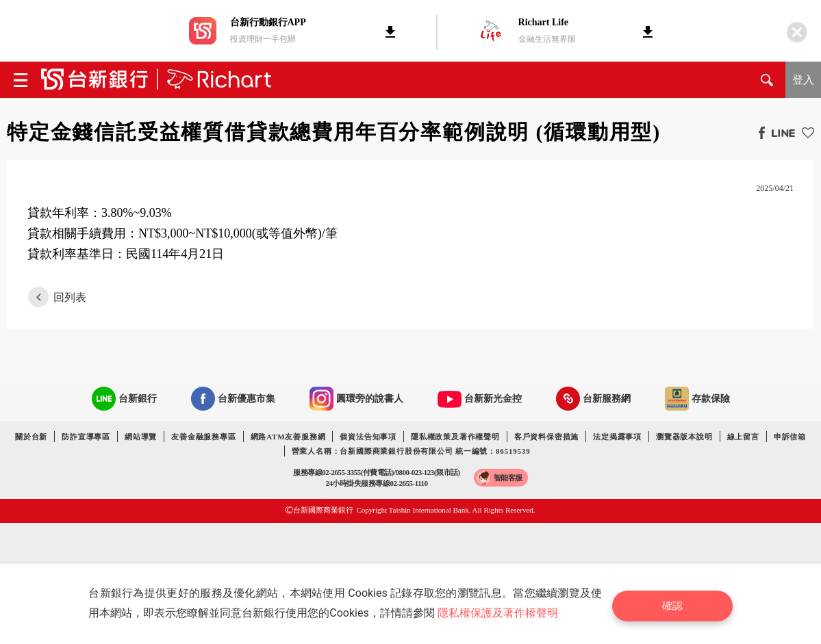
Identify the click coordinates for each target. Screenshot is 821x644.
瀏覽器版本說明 (684, 437)
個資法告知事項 (368, 437)
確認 (678, 603)
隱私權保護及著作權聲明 (501, 613)
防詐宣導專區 (86, 437)
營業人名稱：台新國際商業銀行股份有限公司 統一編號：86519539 (411, 451)
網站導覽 (141, 437)
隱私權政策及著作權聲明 (455, 437)
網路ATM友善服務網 (288, 437)
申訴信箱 (790, 437)
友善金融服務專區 (203, 437)
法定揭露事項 (617, 437)
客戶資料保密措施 (546, 437)
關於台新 (31, 437)
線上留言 (743, 437)
